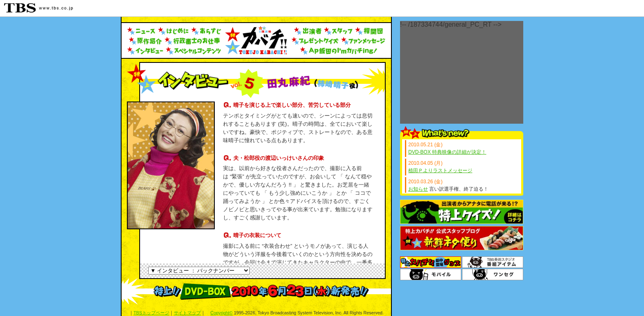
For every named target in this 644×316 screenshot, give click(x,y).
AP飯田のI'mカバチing (339, 51)
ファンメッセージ (363, 41)
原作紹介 (145, 41)
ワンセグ (493, 274)
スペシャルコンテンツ (194, 51)
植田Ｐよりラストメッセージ (440, 171)
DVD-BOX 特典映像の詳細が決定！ (447, 152)
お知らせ (418, 189)
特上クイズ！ (462, 212)
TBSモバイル (431, 274)
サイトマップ (187, 313)
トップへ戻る (256, 40)
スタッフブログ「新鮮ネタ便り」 (462, 238)
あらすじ (207, 31)
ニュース (141, 31)
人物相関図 (369, 31)
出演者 (308, 31)
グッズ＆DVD (431, 262)
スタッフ (338, 31)
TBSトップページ (151, 313)
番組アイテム (493, 262)
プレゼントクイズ (315, 41)
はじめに (174, 31)
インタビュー (145, 51)
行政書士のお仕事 (193, 41)
